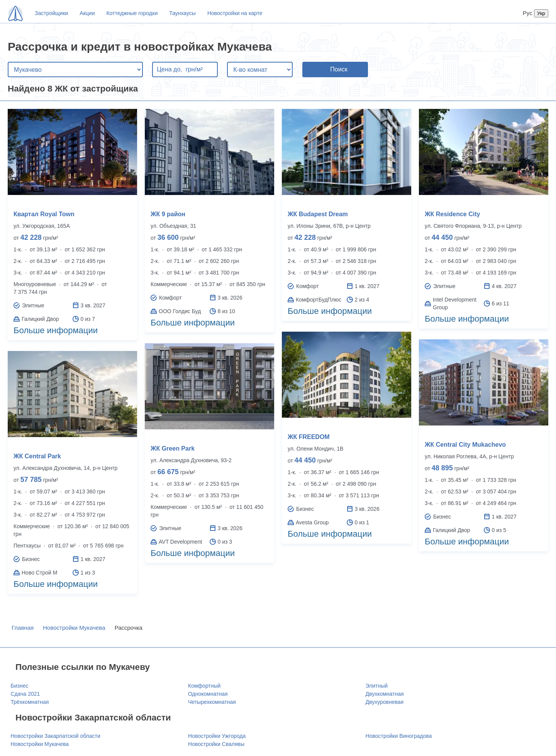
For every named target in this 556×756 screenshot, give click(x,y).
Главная (23, 628)
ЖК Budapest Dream (318, 214)
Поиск (339, 69)
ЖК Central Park (37, 456)
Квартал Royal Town (44, 214)
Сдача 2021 (25, 694)
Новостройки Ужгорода (217, 736)
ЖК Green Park (173, 448)
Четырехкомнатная (212, 702)
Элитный (377, 686)
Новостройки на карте (235, 13)
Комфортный (204, 686)
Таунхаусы (182, 13)
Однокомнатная (208, 694)
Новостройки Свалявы (216, 744)
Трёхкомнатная (30, 702)
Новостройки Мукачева (74, 628)
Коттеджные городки (132, 13)
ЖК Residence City (452, 214)
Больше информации (56, 330)
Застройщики (51, 13)
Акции (87, 13)
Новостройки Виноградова (399, 736)
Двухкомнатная (385, 694)
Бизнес (20, 686)
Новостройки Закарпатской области (56, 736)
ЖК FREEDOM (309, 437)
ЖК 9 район (168, 214)
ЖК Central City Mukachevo (465, 445)
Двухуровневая (385, 702)
